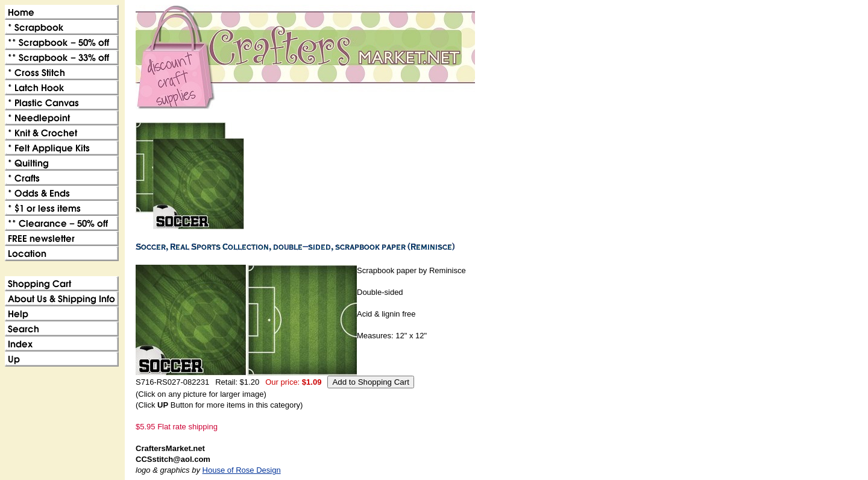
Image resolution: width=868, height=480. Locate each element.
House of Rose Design (242, 470)
